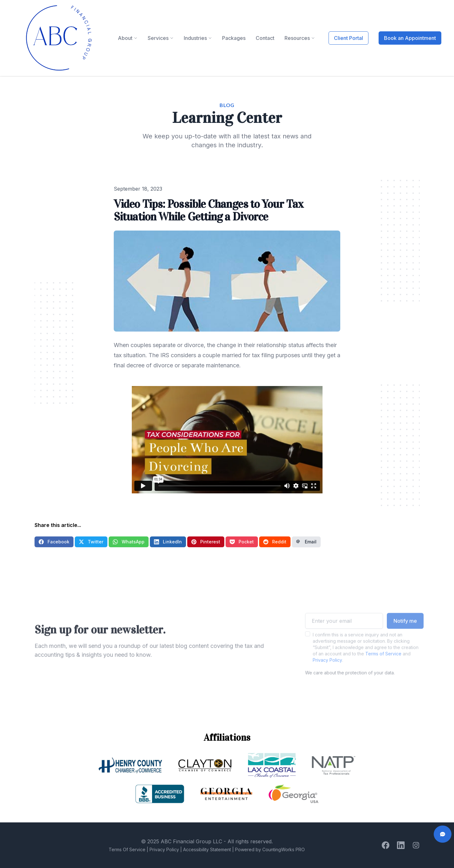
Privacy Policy (327, 669)
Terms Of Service (127, 849)
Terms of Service (383, 663)
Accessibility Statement (207, 849)
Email (306, 542)
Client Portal (348, 38)
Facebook (54, 542)
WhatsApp (129, 542)
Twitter (91, 542)
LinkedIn (168, 542)
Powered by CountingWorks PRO (270, 849)
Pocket (242, 542)
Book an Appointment (410, 38)
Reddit (275, 542)
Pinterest (206, 542)
